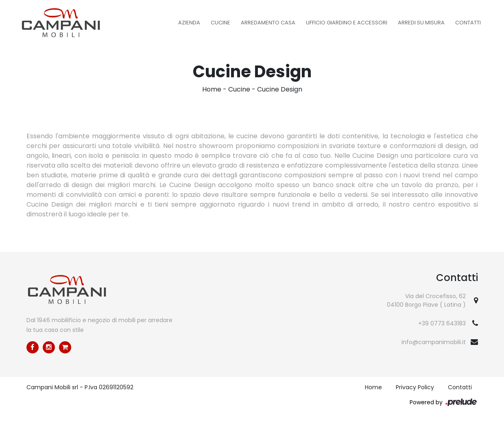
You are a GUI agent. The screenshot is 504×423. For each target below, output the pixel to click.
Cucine (220, 23)
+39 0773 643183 (442, 323)
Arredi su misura (421, 23)
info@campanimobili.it (434, 342)
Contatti (468, 23)
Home (212, 89)
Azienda (189, 23)
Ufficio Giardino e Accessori (347, 23)
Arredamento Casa (268, 23)
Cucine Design (280, 89)
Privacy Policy (415, 387)
